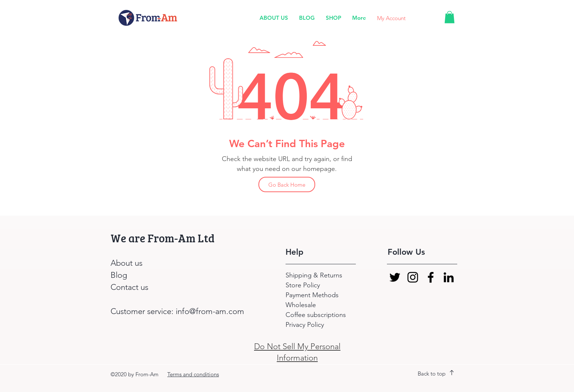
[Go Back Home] (287, 184)
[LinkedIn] (449, 277)
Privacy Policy (305, 325)
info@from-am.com (210, 311)
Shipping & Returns (315, 275)
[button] (450, 17)
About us (126, 263)
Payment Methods (313, 295)
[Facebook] (431, 277)
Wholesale (301, 305)
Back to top (432, 374)
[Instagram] (413, 277)
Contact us (129, 287)
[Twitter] (395, 277)
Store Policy (303, 285)
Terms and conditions (193, 374)
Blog (119, 275)
